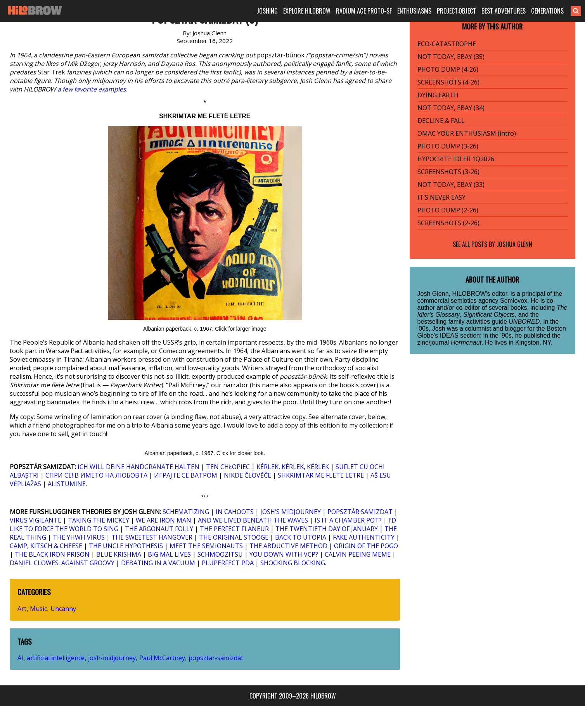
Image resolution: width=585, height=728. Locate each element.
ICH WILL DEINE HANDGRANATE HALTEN (138, 467)
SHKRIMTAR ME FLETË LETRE (321, 475)
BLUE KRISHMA (119, 554)
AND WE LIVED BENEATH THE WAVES (253, 520)
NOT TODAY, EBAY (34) (451, 108)
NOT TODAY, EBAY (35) (451, 57)
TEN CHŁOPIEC (228, 467)
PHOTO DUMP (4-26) (448, 69)
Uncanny (63, 609)
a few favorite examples (92, 89)
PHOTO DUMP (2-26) (448, 210)
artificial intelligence (56, 658)
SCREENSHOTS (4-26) (448, 82)
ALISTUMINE (67, 484)
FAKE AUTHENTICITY (364, 537)
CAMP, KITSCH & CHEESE (46, 546)
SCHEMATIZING (186, 512)
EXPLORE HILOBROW (307, 11)
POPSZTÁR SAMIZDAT (360, 512)
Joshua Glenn (514, 244)
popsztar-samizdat (216, 658)
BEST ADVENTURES (504, 11)
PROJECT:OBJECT (456, 11)
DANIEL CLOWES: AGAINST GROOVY (62, 563)
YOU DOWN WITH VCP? (284, 554)
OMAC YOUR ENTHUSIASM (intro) (467, 133)
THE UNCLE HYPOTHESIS (126, 546)
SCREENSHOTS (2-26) (448, 223)
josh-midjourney (112, 658)
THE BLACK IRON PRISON (52, 554)
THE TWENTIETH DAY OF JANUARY (327, 529)
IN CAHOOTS (235, 512)
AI (20, 658)
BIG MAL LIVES (169, 554)
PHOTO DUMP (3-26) (448, 146)
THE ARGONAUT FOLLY (159, 529)
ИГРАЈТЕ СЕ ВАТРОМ (186, 475)
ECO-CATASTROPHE (447, 44)
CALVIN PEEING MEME (358, 554)
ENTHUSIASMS (414, 11)
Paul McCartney (162, 658)
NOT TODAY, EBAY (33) (451, 185)
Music (38, 609)
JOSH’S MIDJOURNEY (291, 512)
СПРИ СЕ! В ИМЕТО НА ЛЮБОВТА (96, 475)
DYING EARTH (438, 95)
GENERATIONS (547, 11)
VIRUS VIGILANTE (35, 520)
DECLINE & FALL (441, 121)
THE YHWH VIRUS (79, 537)
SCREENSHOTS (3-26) (448, 172)
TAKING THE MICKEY (99, 520)
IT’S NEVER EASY (441, 197)
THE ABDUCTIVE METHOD (288, 546)
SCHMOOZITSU (220, 554)
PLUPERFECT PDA (228, 563)
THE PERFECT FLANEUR (234, 529)
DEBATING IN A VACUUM (158, 563)
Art (22, 609)
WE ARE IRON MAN (164, 520)
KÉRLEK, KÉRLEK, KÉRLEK (293, 467)
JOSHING (267, 11)
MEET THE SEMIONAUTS (206, 546)
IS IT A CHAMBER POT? (348, 520)
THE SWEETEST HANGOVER (152, 537)
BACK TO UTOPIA (301, 537)
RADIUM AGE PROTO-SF (364, 11)
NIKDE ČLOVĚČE (247, 475)
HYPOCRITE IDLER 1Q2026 (456, 159)
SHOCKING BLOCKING (293, 563)
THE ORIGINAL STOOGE (234, 537)
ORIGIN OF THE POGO (366, 546)
